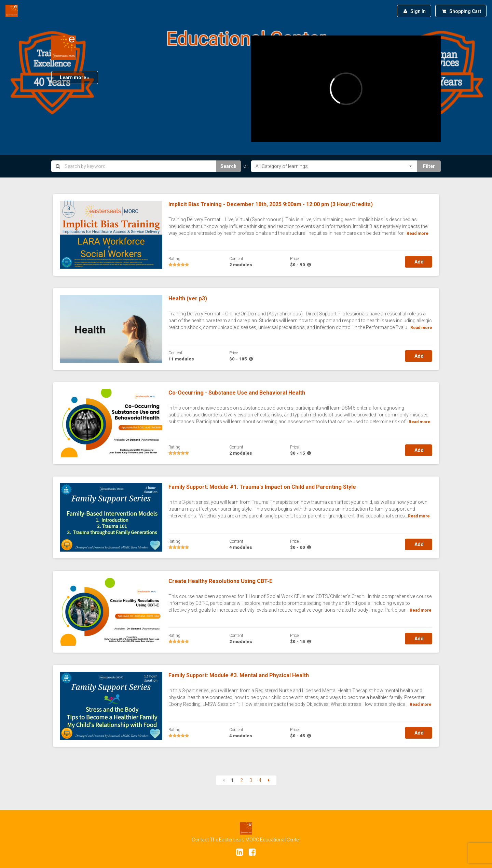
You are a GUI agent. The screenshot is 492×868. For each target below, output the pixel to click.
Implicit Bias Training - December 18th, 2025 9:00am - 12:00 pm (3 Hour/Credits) (271, 204)
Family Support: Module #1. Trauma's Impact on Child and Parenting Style (262, 487)
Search (228, 166)
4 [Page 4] (260, 780)
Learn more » (75, 77)
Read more (418, 233)
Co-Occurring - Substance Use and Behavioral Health (237, 393)
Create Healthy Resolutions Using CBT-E (220, 581)
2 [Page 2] (242, 780)
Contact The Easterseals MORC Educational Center (246, 840)
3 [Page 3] (251, 780)
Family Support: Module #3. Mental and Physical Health (239, 675)
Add (419, 262)
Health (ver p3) (188, 298)
